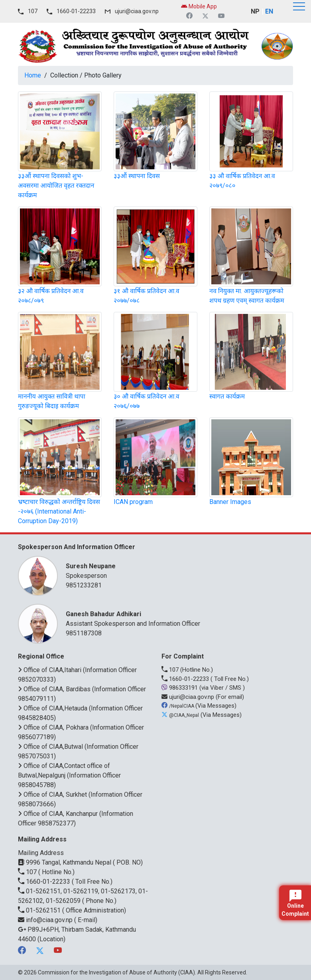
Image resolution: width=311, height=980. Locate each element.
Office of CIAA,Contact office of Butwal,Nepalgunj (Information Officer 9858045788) (69, 775)
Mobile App (199, 6)
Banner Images (230, 502)
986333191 (180, 688)
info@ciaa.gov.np (46, 920)
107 (33, 11)
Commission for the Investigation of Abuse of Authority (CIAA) (116, 972)
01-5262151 (40, 910)
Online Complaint (295, 903)
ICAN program (133, 502)
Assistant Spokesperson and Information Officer (175, 618)
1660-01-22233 (76, 11)
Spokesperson (175, 570)
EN (269, 11)
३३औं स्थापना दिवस (137, 176)
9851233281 (84, 585)
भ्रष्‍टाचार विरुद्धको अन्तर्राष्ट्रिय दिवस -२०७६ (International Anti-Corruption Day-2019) (59, 511)
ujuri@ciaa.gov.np (137, 11)
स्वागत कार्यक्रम (227, 396)
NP (255, 11)
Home (33, 75)
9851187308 (84, 633)
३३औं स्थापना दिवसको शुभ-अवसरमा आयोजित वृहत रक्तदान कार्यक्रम (56, 185)
